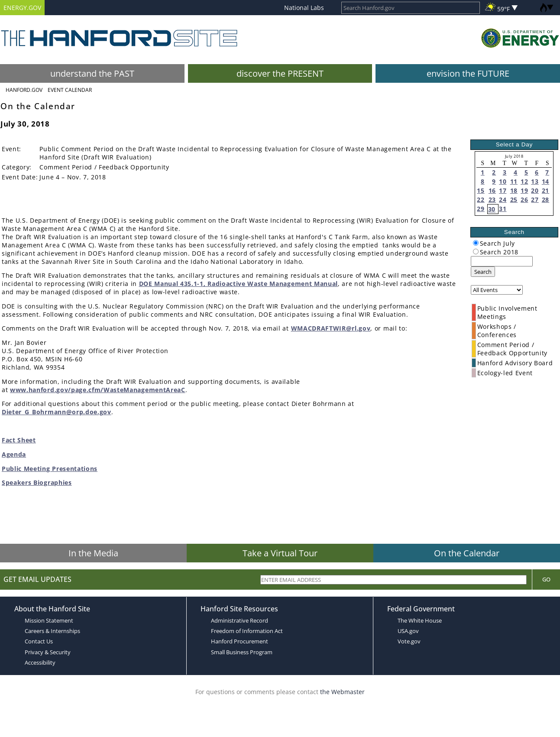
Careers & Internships (52, 631)
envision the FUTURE (468, 73)
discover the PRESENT (280, 73)
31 (503, 209)
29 (481, 209)
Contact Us (39, 641)
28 (545, 200)
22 (481, 200)
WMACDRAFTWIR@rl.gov (331, 328)
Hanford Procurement (240, 641)
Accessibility (40, 662)
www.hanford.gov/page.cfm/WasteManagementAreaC (98, 390)
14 (545, 181)
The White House (420, 620)
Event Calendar (70, 90)
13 (535, 181)
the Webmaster (342, 692)
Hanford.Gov (24, 90)
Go (546, 579)
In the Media (93, 553)
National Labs (304, 8)
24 (503, 200)
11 (514, 181)
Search (483, 272)
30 (492, 209)
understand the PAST (92, 73)
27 (535, 200)
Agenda (14, 454)
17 (503, 190)
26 (524, 200)
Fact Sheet (19, 440)
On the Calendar (467, 553)
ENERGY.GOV (22, 8)
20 (535, 190)
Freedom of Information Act (247, 631)
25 (514, 200)
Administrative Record (240, 620)
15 (481, 190)
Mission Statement (49, 620)
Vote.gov (409, 641)
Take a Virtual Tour (280, 553)
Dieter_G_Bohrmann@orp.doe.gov (57, 412)
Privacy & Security (48, 652)
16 (492, 190)
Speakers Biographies (37, 482)
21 (545, 190)
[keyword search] (502, 261)
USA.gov (408, 631)
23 (492, 200)
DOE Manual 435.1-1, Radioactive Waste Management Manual (238, 284)
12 (524, 181)
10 (503, 181)
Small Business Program (242, 652)
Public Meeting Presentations (50, 469)
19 (524, 190)
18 (514, 190)
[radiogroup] (476, 243)
